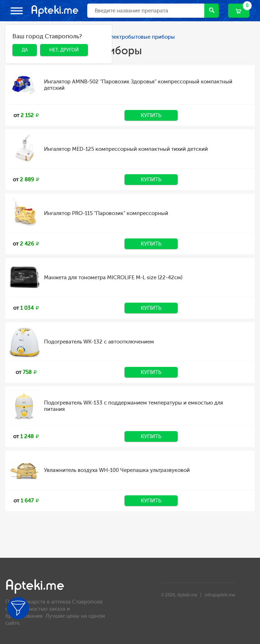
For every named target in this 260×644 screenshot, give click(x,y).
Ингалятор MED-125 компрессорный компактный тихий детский (126, 149)
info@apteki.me (220, 595)
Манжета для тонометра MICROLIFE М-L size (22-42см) (113, 277)
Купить (151, 115)
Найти (212, 10)
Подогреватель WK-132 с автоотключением (99, 342)
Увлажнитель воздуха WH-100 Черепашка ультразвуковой (117, 470)
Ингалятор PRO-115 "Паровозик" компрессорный (106, 213)
